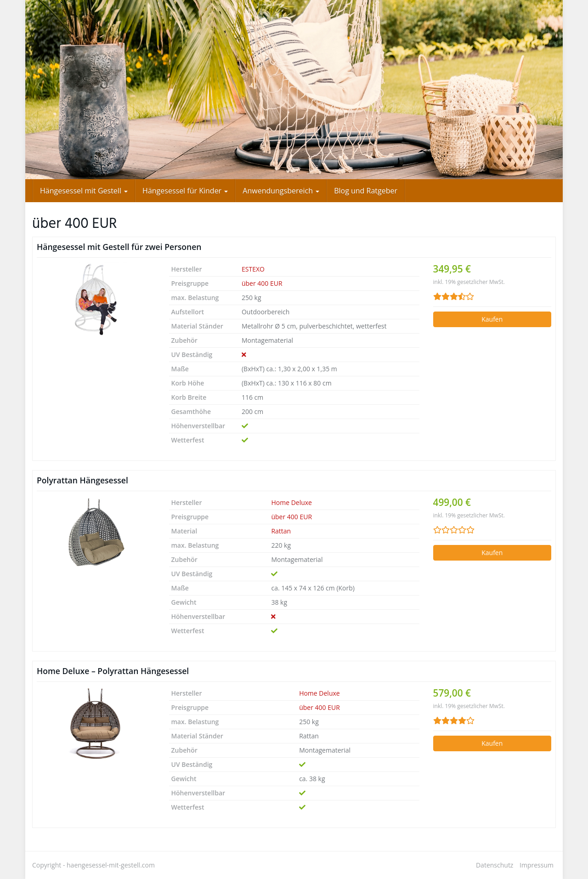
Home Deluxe (291, 502)
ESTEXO (253, 269)
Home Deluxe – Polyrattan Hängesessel (113, 671)
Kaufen (492, 319)
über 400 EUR (262, 283)
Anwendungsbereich (281, 191)
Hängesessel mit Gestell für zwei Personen (119, 247)
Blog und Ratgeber (366, 191)
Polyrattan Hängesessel (82, 480)
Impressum (537, 865)
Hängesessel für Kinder (185, 191)
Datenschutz (495, 865)
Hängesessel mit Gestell (84, 191)
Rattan (281, 531)
